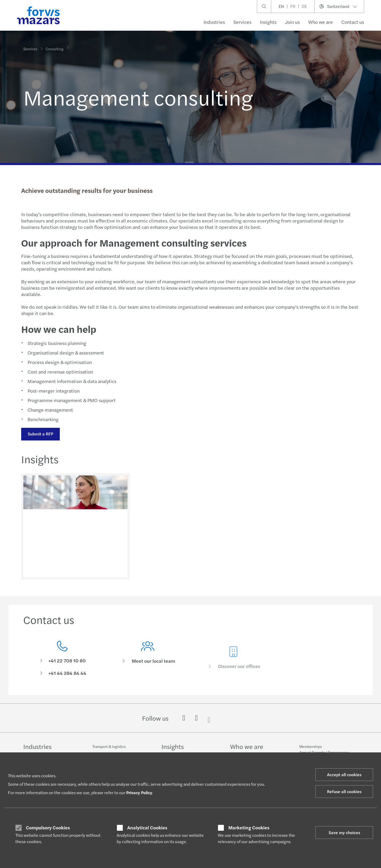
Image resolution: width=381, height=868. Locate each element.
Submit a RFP (40, 434)
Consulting (55, 46)
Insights (268, 22)
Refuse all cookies (344, 791)
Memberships (310, 746)
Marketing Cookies (249, 828)
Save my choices (344, 832)
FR (293, 6)
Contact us (353, 22)
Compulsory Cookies (48, 828)
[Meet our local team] (148, 669)
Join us (292, 22)
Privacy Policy (139, 792)
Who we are (321, 22)
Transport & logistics (109, 746)
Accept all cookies (344, 774)
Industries (214, 22)
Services (242, 22)
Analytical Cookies (147, 828)
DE (304, 6)
